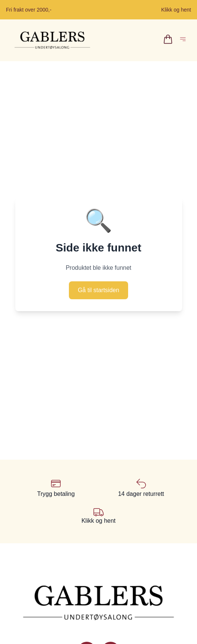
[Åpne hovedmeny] (184, 40)
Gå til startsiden (98, 290)
